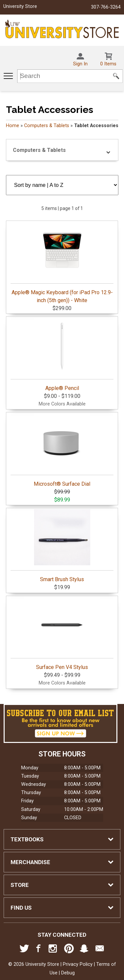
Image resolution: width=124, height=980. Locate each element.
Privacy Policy (78, 964)
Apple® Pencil (62, 355)
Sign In (80, 64)
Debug (68, 973)
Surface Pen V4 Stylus (62, 634)
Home (13, 126)
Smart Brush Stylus (62, 546)
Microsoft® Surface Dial (62, 450)
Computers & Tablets (47, 126)
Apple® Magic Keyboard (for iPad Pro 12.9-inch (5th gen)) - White (62, 263)
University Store (20, 6)
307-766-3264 (106, 7)
